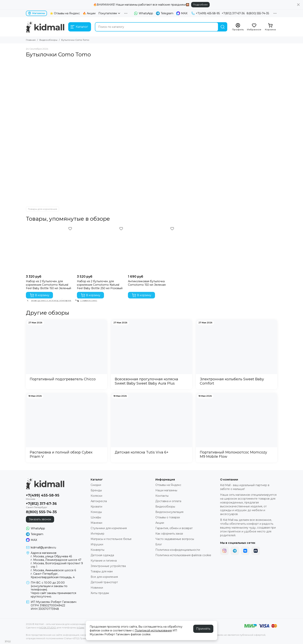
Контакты (162, 496)
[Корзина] (270, 27)
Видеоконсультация (169, 512)
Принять (203, 629)
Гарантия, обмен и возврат (174, 528)
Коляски (96, 496)
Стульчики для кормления (109, 528)
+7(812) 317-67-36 (233, 13)
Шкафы (96, 517)
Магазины (36, 13)
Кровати (96, 507)
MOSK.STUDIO (48, 627)
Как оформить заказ (169, 534)
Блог (159, 544)
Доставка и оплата (168, 501)
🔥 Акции (89, 13)
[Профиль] (238, 27)
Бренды (96, 490)
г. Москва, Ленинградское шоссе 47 (56, 560)
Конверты (97, 550)
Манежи (96, 523)
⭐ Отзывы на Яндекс (65, 13)
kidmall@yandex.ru (43, 547)
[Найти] (223, 27)
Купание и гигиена (104, 561)
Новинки (97, 588)
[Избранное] (254, 27)
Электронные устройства (108, 566)
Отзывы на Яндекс (168, 485)
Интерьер (97, 534)
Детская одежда (102, 555)
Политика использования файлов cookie (183, 555)
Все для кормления (104, 577)
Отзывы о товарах (168, 517)
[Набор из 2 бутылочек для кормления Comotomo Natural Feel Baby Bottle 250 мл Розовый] (100, 249)
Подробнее (200, 5)
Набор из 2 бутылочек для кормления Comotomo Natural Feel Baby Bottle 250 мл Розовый (100, 285)
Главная (31, 40)
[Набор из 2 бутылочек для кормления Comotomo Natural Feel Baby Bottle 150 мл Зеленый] (49, 249)
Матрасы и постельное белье (111, 539)
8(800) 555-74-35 (258, 13)
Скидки (96, 485)
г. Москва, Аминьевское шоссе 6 (53, 570)
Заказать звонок (40, 519)
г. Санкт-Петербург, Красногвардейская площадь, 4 (53, 575)
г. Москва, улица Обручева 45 (51, 556)
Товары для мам (102, 571)
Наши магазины (166, 490)
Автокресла (99, 501)
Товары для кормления (43, 209)
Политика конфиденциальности (178, 550)
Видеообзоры (48, 40)
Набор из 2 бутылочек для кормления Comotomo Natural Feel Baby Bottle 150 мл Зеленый (49, 285)
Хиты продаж (100, 593)
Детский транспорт (104, 582)
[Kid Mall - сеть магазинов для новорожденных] (45, 27)
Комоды (96, 512)
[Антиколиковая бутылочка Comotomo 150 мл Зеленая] (151, 249)
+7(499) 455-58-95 (206, 13)
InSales (80, 627)
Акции (160, 523)
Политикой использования (153, 630)
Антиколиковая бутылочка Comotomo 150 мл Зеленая (147, 283)
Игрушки (97, 544)
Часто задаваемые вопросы (175, 539)
